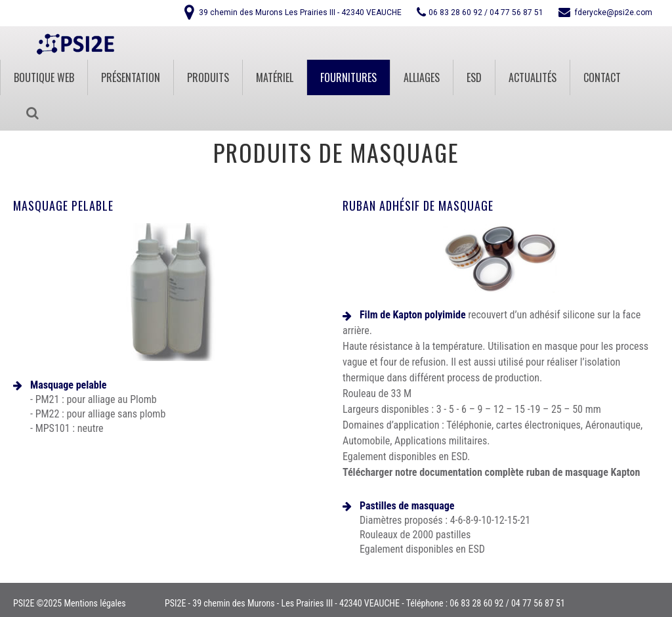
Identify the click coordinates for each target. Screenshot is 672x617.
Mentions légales (94, 603)
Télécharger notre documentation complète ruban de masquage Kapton (491, 472)
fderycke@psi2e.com (614, 12)
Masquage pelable (63, 205)
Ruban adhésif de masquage (418, 205)
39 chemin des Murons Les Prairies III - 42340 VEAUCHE (300, 12)
